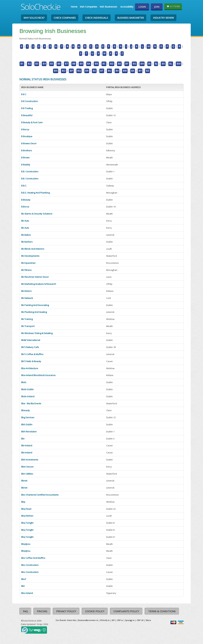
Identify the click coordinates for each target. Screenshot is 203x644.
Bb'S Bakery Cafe (30, 347)
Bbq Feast (26, 509)
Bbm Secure (27, 467)
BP (71, 71)
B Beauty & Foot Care (32, 122)
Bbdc (24, 382)
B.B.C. (24, 186)
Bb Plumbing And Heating (34, 312)
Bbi (23, 439)
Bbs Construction (30, 565)
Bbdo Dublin (27, 389)
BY (140, 71)
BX (133, 71)
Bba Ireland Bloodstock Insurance (38, 375)
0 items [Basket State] (173, 6)
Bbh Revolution (29, 432)
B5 (52, 64)
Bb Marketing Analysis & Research (39, 284)
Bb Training (27, 319)
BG (134, 64)
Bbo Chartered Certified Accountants (40, 495)
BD (112, 64)
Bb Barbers (27, 242)
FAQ (25, 611)
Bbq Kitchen (27, 516)
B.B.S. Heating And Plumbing (35, 193)
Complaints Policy (126, 611)
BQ (79, 71)
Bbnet (24, 481)
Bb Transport (28, 326)
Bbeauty (26, 410)
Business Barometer (131, 18)
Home (74, 7)
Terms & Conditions (162, 611)
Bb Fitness (26, 270)
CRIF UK (140, 620)
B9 (81, 64)
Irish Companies (89, 7)
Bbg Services (28, 417)
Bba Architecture (30, 368)
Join (157, 7)
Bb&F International (31, 340)
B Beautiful (27, 115)
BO (64, 71)
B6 (59, 64)
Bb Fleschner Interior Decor (35, 277)
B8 (74, 64)
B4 (44, 64)
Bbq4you (26, 544)
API (113, 620)
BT (102, 71)
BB (96, 64)
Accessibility (127, 7)
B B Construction (30, 101)
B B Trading (27, 108)
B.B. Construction (30, 171)
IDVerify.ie (105, 620)
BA (89, 64)
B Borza (25, 129)
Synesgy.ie (130, 620)
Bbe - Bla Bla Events (31, 403)
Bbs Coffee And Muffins (33, 558)
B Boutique (27, 136)
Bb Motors (26, 291)
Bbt (23, 586)
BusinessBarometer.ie (88, 620)
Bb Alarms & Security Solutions (37, 214)
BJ (156, 64)
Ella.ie (148, 620)
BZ (148, 71)
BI (149, 64)
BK (163, 64)
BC (104, 64)
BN (56, 71)
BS (94, 71)
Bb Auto (25, 221)
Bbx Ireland (27, 593)
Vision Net (71, 620)
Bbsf (24, 579)
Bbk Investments (30, 460)
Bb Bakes (26, 235)
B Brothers (27, 150)
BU (109, 71)
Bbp (23, 502)
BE (119, 64)
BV (117, 71)
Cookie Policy (95, 611)
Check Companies (65, 18)
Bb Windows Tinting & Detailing (37, 333)
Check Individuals (97, 18)
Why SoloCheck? (34, 18)
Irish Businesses (108, 7)
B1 (22, 64)
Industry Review (163, 18)
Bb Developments (30, 256)
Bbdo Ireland (28, 396)
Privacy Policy (66, 611)
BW (125, 71)
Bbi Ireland (27, 445)
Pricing (42, 611)
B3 (37, 64)
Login (142, 7)
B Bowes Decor (29, 143)
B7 (66, 64)
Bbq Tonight (27, 523)
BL (171, 64)
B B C (24, 94)
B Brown (25, 158)
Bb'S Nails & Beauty (31, 361)
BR (87, 71)
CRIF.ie (120, 620)
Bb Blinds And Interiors (33, 249)
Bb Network (27, 298)
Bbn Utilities (27, 474)
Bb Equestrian (28, 263)
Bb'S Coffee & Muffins (32, 354)
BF (127, 64)
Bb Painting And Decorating (35, 305)
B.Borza (25, 207)
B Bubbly (26, 165)
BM (179, 64)
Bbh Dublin (27, 424)
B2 (29, 64)
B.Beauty (26, 200)
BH (142, 64)
